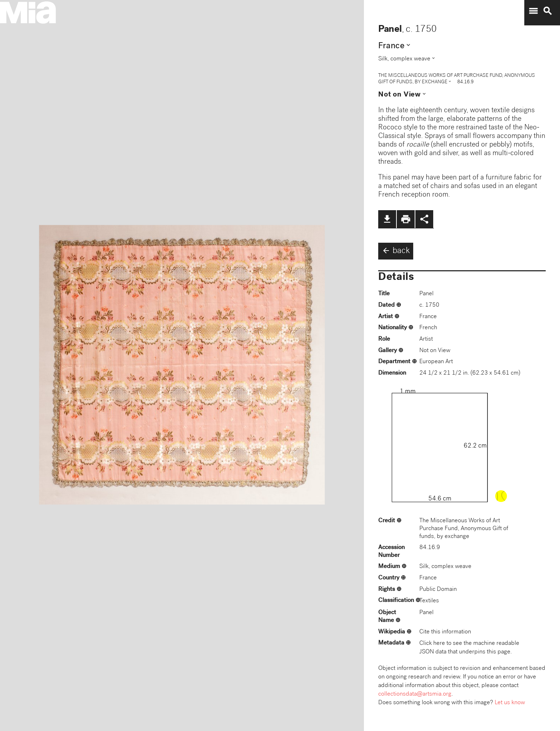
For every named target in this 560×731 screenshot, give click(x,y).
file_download (387, 219)
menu (533, 11)
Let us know (510, 703)
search (547, 11)
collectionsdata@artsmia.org (415, 694)
